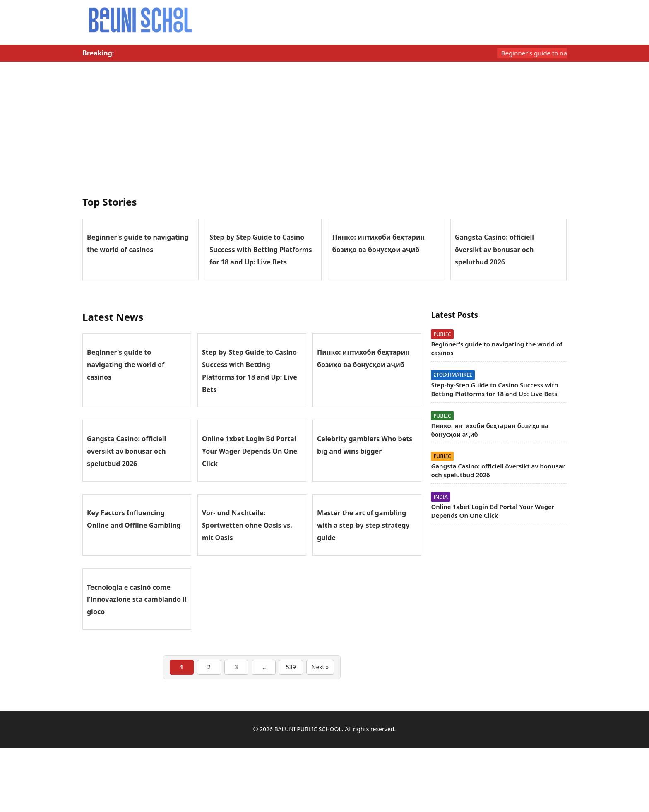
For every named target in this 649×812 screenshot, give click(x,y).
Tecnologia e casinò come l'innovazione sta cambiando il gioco (137, 600)
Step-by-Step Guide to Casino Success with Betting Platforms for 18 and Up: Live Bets (261, 250)
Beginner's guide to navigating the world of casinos (126, 365)
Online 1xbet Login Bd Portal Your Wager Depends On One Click (250, 451)
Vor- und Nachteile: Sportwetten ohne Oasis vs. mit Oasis (247, 525)
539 (291, 667)
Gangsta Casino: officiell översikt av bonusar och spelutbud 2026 (494, 250)
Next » (320, 667)
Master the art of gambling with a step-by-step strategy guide (363, 525)
